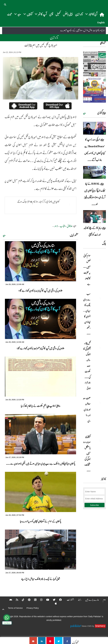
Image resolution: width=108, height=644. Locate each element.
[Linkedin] (33, 600)
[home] (102, 15)
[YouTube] (46, 600)
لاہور (56, 226)
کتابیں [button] (28, 14)
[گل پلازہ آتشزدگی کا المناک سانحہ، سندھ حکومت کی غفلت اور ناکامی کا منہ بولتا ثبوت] (99, 348)
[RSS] (15, 600)
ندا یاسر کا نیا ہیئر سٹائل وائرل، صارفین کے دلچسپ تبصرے (82, 30)
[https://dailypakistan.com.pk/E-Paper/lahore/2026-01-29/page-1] (94, 77)
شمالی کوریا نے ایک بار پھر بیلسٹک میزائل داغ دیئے (41, 579)
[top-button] (3, 609)
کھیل (58, 14)
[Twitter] (52, 600)
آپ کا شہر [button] (41, 14)
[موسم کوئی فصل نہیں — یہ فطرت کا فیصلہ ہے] (99, 261)
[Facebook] (59, 600)
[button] (5, 4)
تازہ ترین (79, 14)
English (101, 23)
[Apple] (54, 603)
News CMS (87, 626)
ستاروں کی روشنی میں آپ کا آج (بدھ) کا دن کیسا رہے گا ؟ (41, 290)
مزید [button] (18, 14)
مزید (4, 235)
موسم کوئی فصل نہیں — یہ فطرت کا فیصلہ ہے (87, 270)
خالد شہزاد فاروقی (88, 385)
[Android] (9, 600)
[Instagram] (40, 600)
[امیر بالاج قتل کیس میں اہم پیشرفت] (67, 641)
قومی (51, 14)
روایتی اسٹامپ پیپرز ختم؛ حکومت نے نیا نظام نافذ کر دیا (41, 406)
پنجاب (62, 226)
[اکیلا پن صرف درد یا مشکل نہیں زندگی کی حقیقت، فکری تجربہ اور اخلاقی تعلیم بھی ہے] (99, 441)
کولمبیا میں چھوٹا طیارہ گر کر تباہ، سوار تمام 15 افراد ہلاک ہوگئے (38, 202)
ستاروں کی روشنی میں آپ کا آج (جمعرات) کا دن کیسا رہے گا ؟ (41, 348)
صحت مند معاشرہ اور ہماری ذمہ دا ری (87, 412)
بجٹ (9, 14)
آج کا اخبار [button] (91, 14)
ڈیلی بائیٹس (68, 14)
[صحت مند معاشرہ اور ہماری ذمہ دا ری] (99, 403)
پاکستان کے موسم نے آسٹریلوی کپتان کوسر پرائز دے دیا (40, 521)
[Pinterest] (27, 600)
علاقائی (69, 226)
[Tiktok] (21, 600)
